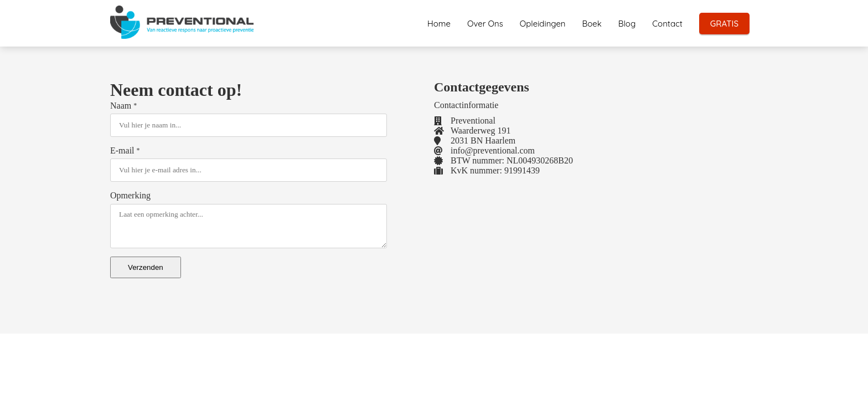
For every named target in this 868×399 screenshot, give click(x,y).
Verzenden (146, 267)
